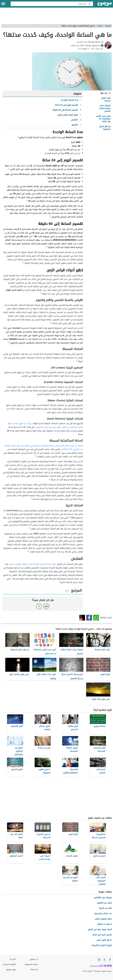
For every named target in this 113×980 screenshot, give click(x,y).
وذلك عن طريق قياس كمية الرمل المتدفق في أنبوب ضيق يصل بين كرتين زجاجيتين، (45, 425)
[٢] (9, 169)
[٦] (41, 293)
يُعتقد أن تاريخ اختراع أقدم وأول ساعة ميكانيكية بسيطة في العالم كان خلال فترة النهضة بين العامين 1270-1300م (44, 447)
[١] (18, 137)
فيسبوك (89, 618)
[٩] (35, 456)
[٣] (50, 216)
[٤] (33, 236)
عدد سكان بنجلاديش (103, 913)
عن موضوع (34, 959)
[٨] (9, 342)
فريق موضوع (11, 970)
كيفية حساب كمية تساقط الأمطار (105, 108)
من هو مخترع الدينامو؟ (105, 128)
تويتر (82, 618)
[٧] (50, 323)
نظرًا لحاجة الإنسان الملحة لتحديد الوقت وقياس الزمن (33, 564)
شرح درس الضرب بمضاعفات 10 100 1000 (103, 119)
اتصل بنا (13, 959)
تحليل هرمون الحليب (103, 919)
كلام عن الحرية (105, 908)
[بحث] (90, 4)
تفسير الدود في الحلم (102, 935)
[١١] (29, 551)
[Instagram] (99, 960)
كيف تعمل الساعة (106, 99)
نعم (46, 606)
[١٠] (30, 528)
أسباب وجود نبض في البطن (100, 929)
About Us (34, 970)
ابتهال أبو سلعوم (78, 45)
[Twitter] (104, 960)
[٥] (47, 247)
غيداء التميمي (82, 42)
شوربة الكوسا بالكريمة (102, 945)
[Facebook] (110, 960)
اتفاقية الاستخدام (9, 964)
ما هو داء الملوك (104, 924)
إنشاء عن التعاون (104, 903)
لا (39, 606)
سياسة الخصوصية (31, 964)
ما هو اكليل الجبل (104, 940)
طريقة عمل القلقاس (103, 898)
